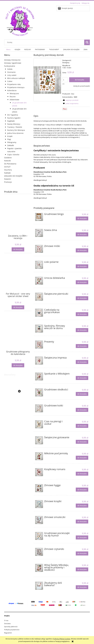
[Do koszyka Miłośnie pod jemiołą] (82, 458)
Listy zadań (12, 75)
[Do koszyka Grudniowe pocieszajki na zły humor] (82, 537)
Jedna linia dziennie (15, 133)
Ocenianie (11, 72)
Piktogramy (12, 142)
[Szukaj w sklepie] (45, 42)
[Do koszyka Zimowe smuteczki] (82, 522)
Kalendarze (12, 90)
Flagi (9, 139)
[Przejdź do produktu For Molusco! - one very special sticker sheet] (18, 278)
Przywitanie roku (14, 84)
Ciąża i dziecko (13, 155)
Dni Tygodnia (13, 115)
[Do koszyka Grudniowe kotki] (82, 410)
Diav (73, 94)
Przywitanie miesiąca (16, 87)
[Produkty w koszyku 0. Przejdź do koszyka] (65, 8)
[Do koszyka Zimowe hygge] (82, 490)
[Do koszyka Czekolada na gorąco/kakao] (82, 314)
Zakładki (11, 145)
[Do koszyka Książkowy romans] (82, 474)
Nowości (8, 179)
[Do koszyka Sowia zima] (82, 234)
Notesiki (7, 161)
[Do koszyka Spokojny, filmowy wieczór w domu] (82, 330)
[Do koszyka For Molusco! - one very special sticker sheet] (18, 307)
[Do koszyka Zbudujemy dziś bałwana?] (82, 587)
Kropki (10, 136)
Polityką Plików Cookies (62, 639)
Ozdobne (8, 158)
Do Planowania (10, 164)
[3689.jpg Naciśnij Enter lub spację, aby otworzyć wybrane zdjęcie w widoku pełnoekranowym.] (47, 80)
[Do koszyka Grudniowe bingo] (82, 219)
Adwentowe (14, 100)
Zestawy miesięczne (12, 60)
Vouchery (8, 170)
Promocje (8, 182)
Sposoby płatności (11, 627)
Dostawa (7, 623)
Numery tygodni (14, 118)
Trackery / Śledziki (15, 127)
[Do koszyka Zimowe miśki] (82, 250)
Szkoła (10, 69)
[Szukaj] (87, 42)
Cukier (10, 81)
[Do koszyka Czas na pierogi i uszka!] (82, 426)
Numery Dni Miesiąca (16, 130)
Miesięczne (14, 93)
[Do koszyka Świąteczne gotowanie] (82, 442)
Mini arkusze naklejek (16, 78)
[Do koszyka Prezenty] (82, 346)
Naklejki (7, 173)
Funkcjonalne (10, 66)
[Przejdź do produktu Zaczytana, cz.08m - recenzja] (18, 220)
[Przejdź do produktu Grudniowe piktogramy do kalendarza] (18, 336)
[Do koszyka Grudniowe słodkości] (82, 394)
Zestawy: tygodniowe (13, 63)
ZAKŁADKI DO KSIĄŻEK (13, 176)
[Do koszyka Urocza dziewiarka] (82, 282)
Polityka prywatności (12, 630)
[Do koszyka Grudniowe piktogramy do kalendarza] (18, 365)
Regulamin (8, 633)
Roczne (13, 97)
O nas (6, 620)
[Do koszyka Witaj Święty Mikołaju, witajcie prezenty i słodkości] (82, 569)
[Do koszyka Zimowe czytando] (82, 553)
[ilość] (65, 80)
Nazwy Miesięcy (14, 124)
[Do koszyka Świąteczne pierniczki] (82, 298)
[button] (70, 100)
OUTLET (7, 167)
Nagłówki (11, 121)
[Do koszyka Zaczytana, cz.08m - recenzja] (18, 249)
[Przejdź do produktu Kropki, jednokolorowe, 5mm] (18, 403)
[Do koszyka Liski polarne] (82, 266)
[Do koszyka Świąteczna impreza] (82, 362)
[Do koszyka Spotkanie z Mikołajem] (82, 378)
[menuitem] (8, 50)
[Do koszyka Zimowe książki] (82, 506)
